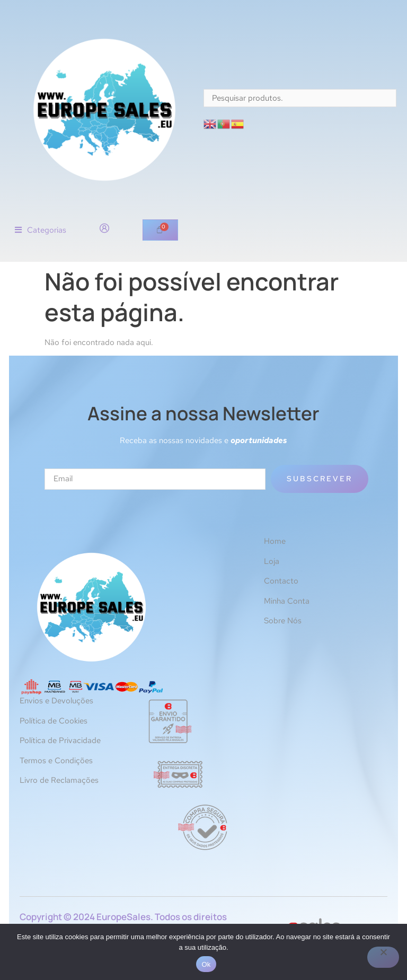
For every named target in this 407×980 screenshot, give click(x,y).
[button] (41, 230)
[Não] (383, 957)
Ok (206, 964)
